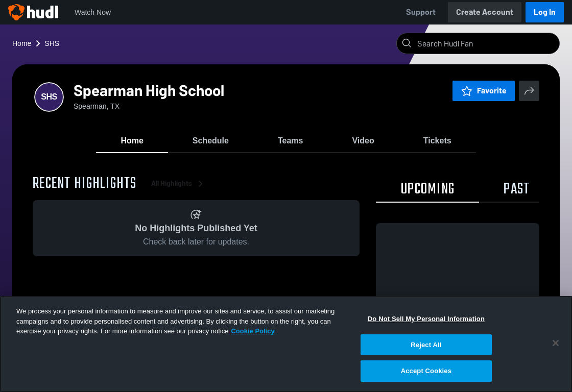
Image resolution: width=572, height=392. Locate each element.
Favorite (484, 91)
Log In (545, 12)
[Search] (486, 43)
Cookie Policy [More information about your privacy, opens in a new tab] (253, 331)
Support (421, 12)
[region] (286, 344)
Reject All (426, 345)
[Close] (556, 343)
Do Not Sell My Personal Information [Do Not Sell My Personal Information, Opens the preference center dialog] (426, 319)
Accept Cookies (426, 371)
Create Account (485, 12)
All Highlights (179, 183)
